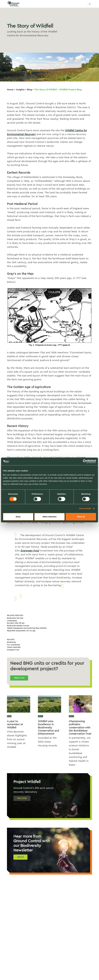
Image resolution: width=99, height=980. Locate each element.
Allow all (81, 517)
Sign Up (20, 857)
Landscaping (12, 621)
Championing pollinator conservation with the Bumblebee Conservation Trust (80, 728)
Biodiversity (11, 642)
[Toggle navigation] (90, 4)
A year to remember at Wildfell (15, 724)
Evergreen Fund (30, 551)
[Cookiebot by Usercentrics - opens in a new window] (85, 461)
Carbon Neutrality (14, 647)
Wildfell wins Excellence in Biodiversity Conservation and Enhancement (48, 728)
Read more (22, 798)
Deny (18, 517)
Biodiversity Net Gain (15, 618)
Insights (20, 90)
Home (10, 90)
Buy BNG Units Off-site (16, 623)
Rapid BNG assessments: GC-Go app (21, 631)
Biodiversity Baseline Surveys (18, 626)
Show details (85, 508)
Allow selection (49, 517)
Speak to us (19, 678)
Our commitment (13, 645)
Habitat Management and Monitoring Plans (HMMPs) (27, 628)
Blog (30, 90)
